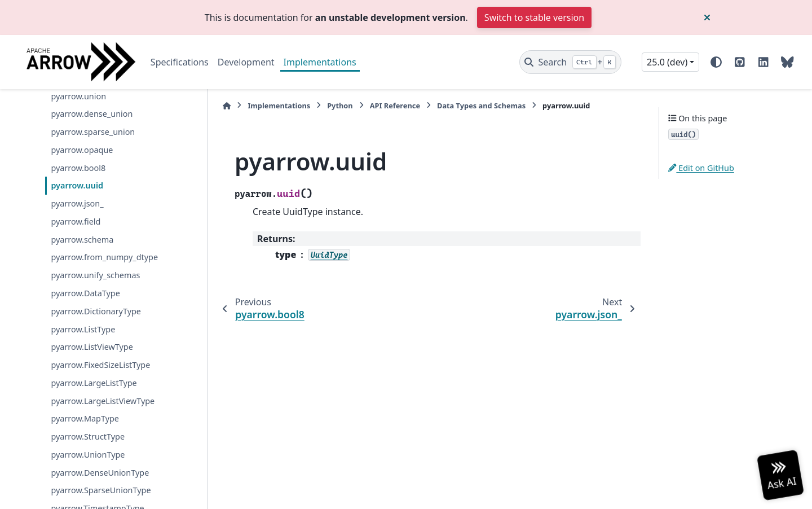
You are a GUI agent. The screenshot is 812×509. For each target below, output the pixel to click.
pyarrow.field (76, 221)
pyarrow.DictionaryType (96, 311)
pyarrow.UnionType (88, 455)
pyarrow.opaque (82, 150)
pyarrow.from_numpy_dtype (104, 257)
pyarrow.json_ (77, 203)
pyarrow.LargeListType (94, 383)
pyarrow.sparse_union (93, 132)
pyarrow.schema (82, 240)
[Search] (570, 62)
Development (246, 62)
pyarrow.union (78, 96)
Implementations (320, 62)
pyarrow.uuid (77, 185)
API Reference (395, 106)
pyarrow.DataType (85, 293)
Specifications (180, 62)
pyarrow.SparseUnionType (101, 490)
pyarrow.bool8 (78, 168)
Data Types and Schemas (481, 106)
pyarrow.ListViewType (92, 347)
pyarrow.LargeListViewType (103, 401)
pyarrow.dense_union (92, 114)
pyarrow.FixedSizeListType (100, 365)
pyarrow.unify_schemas (95, 275)
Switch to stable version (534, 17)
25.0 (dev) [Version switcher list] (667, 62)
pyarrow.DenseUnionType (100, 473)
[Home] (227, 106)
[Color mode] (716, 62)
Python (340, 106)
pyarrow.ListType (83, 329)
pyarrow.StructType (88, 436)
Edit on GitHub (701, 168)
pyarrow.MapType (85, 418)
